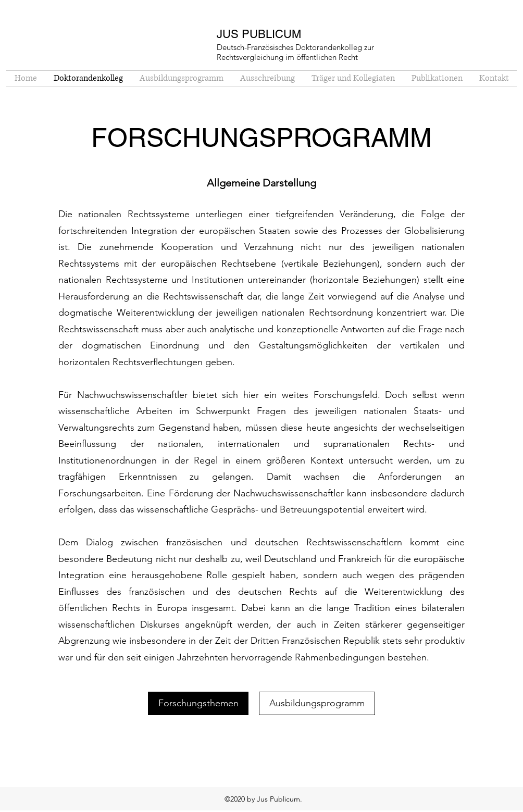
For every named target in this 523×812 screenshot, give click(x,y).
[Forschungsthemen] (198, 703)
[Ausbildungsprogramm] (317, 703)
